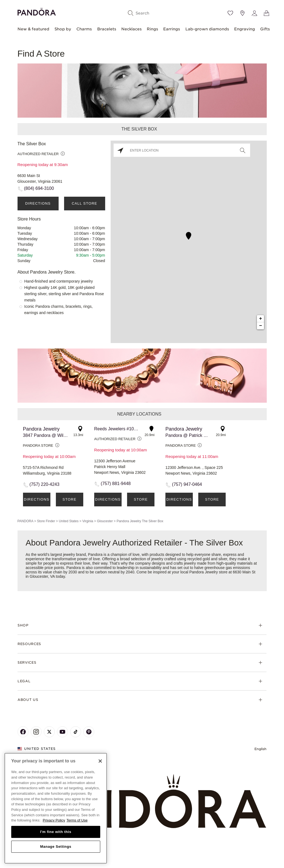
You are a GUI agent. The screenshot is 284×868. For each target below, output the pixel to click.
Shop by (63, 29)
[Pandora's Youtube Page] (62, 732)
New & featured (33, 29)
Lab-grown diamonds (207, 29)
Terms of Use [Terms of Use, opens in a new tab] (77, 820)
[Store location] (242, 13)
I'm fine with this (56, 832)
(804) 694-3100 (39, 188)
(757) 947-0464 (187, 484)
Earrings (172, 29)
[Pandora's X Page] (49, 732)
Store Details (70, 502)
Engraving (245, 29)
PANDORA (25, 521)
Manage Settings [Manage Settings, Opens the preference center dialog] (56, 847)
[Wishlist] (230, 13)
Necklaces (131, 29)
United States (69, 521)
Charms (84, 29)
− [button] (261, 326)
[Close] (100, 761)
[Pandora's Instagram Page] (36, 732)
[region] (56, 808)
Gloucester (105, 521)
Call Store (84, 203)
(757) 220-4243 (45, 484)
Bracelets (107, 29)
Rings (152, 29)
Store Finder (46, 521)
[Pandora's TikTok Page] (76, 732)
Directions (38, 203)
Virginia (88, 521)
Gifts (265, 29)
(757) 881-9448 (116, 484)
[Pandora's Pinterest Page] (89, 732)
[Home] (142, 802)
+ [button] (261, 319)
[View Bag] (266, 13)
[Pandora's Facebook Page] (23, 732)
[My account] (254, 13)
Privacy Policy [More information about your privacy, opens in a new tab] (54, 820)
